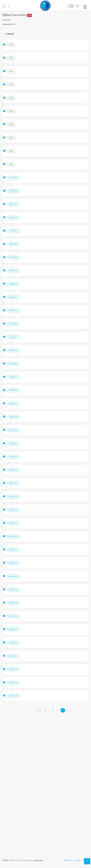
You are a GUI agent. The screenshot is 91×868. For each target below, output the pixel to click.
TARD (5, 861)
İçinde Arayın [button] (9, 24)
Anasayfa (7, 20)
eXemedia (38, 861)
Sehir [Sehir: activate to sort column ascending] (29, 34)
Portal (77, 861)
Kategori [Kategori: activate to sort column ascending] (10, 34)
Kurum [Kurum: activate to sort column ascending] (56, 34)
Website (68, 861)
